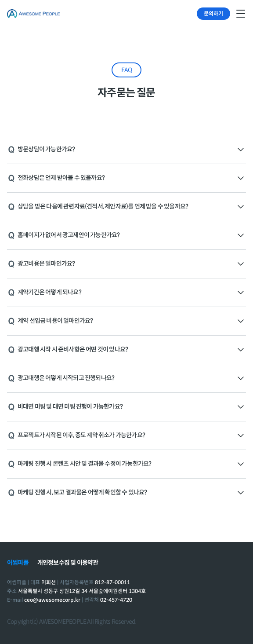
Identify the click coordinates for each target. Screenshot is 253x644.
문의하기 (213, 13)
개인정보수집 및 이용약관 (68, 563)
